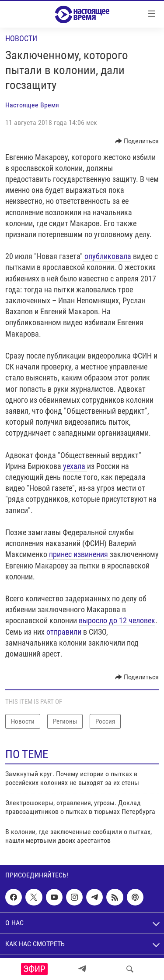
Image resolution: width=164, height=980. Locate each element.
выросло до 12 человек (117, 620)
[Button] (137, 141)
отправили (65, 632)
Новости (21, 38)
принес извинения (79, 554)
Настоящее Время (32, 105)
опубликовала (107, 256)
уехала (75, 466)
